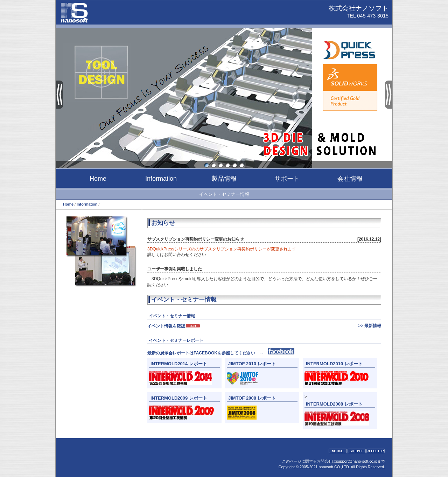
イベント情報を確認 (174, 326)
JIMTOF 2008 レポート (252, 398)
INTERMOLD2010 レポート (334, 364)
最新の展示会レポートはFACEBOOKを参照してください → (221, 353)
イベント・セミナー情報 (224, 194)
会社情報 (350, 179)
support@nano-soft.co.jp (357, 461)
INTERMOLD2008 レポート (334, 404)
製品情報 (224, 179)
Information (161, 179)
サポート (287, 179)
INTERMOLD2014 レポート (179, 364)
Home (98, 179)
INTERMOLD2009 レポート (179, 398)
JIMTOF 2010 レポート (252, 364)
